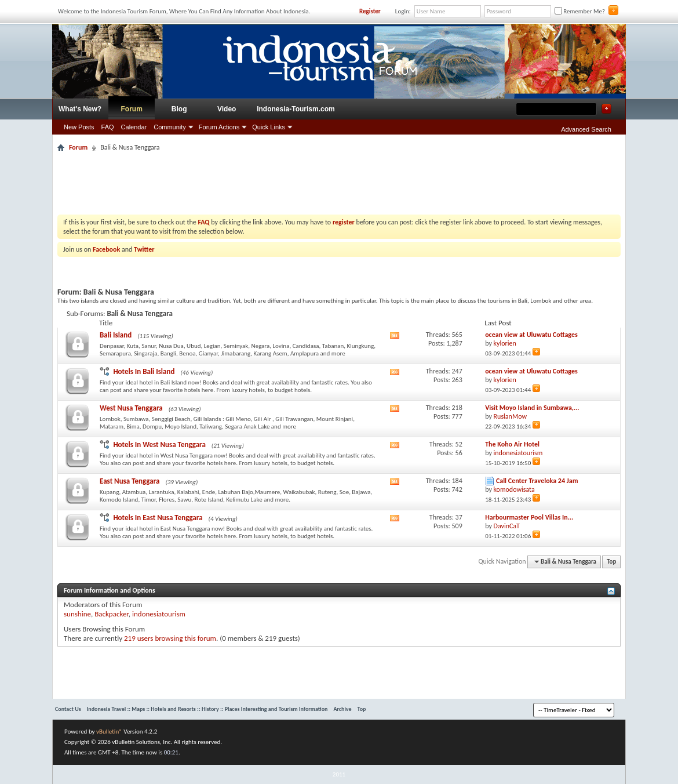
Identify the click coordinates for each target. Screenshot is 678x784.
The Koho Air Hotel (512, 444)
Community (170, 127)
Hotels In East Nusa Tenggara (158, 518)
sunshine (77, 614)
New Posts (79, 127)
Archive (342, 709)
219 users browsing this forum (170, 638)
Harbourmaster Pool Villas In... (529, 517)
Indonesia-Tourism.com (296, 109)
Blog (179, 109)
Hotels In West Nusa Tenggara (159, 444)
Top (611, 562)
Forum (132, 109)
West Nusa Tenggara (131, 408)
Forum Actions (219, 127)
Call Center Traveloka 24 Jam (537, 481)
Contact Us (68, 709)
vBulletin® (109, 732)
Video (227, 109)
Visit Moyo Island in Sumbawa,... (532, 408)
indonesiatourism (159, 614)
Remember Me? (580, 11)
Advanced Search (586, 129)
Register (370, 11)
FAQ (108, 127)
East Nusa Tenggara (130, 481)
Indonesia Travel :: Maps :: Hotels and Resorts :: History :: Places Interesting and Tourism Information (207, 709)
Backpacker (112, 614)
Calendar (134, 127)
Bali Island (116, 335)
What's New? (80, 109)
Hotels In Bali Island (144, 371)
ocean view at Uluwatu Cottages (531, 335)
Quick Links (269, 127)
